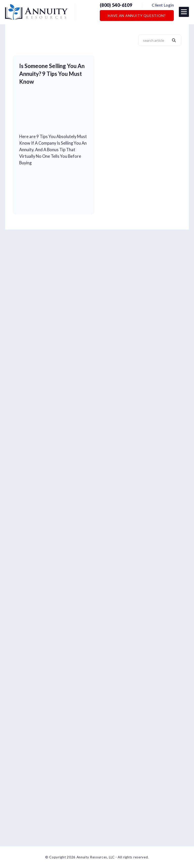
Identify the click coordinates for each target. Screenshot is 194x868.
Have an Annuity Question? (137, 16)
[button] (184, 12)
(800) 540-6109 (116, 5)
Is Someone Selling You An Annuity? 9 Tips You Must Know (52, 74)
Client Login (163, 5)
